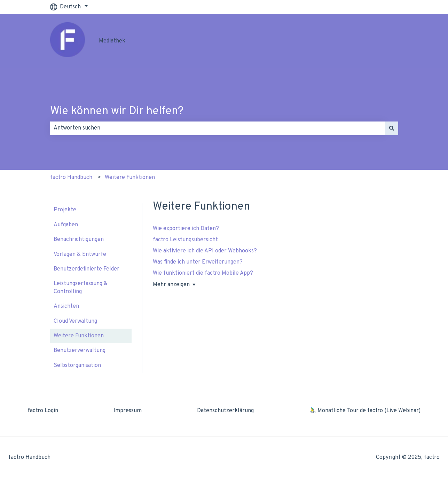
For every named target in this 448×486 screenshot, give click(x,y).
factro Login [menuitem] (43, 411)
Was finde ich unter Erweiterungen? (198, 262)
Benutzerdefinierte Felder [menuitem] (87, 269)
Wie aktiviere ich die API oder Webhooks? (205, 251)
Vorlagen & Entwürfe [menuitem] (80, 254)
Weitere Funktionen (130, 178)
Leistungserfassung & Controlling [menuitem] (81, 288)
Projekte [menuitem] (65, 210)
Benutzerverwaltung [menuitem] (80, 351)
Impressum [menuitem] (128, 411)
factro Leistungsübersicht (186, 240)
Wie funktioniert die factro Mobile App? (203, 273)
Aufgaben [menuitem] (66, 225)
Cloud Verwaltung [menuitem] (75, 321)
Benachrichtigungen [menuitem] (79, 240)
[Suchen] (392, 128)
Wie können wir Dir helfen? (117, 111)
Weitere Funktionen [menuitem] (79, 336)
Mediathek (112, 41)
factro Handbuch (71, 178)
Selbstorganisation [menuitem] (77, 366)
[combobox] (218, 128)
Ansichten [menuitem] (66, 306)
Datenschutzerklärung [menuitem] (225, 411)
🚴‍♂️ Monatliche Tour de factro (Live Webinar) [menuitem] (365, 411)
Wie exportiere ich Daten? (186, 229)
